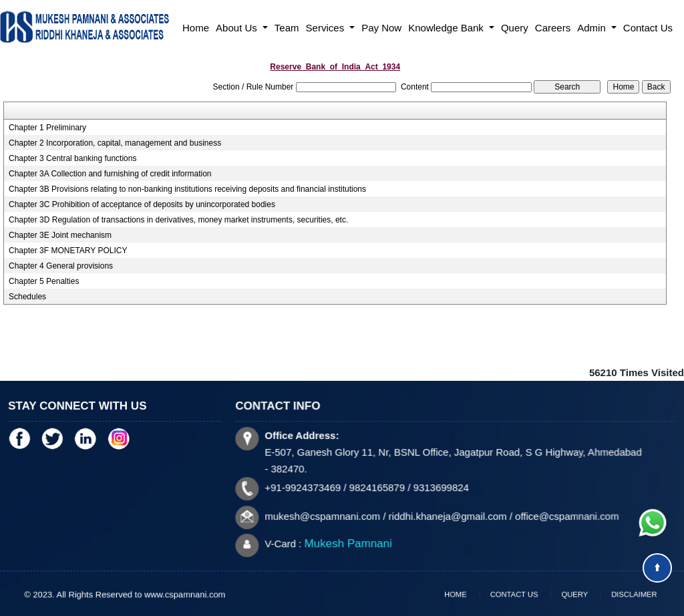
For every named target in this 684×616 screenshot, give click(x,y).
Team (287, 28)
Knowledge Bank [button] (447, 28)
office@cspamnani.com (564, 515)
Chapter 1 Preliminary (47, 128)
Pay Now (381, 28)
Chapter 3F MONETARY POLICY (68, 251)
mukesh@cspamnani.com (326, 515)
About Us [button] (238, 28)
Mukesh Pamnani (351, 542)
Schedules (27, 297)
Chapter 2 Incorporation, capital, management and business (115, 143)
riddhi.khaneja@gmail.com (448, 515)
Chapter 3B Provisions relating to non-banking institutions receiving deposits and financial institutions (187, 189)
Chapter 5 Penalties (44, 281)
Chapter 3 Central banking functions (72, 158)
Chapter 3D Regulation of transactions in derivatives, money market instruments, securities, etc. (178, 220)
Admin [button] (593, 28)
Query (515, 28)
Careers (553, 28)
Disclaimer (615, 594)
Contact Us (648, 28)
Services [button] (327, 28)
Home (196, 28)
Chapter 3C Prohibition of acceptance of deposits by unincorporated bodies (142, 204)
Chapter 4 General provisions (61, 266)
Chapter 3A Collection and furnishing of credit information (110, 174)
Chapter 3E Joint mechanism (60, 235)
